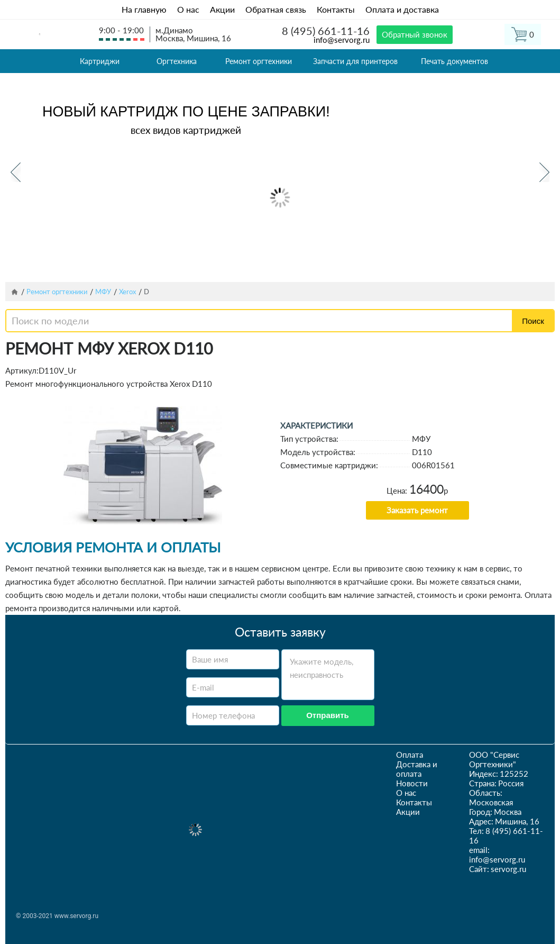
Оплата (410, 755)
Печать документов (455, 61)
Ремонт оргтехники (259, 61)
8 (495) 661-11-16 (326, 31)
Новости (412, 783)
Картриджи (100, 61)
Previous (16, 172)
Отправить (328, 715)
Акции (222, 9)
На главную (144, 9)
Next (544, 172)
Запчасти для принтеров (355, 61)
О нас (188, 9)
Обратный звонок (415, 34)
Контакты (336, 9)
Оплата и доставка (402, 9)
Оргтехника (177, 61)
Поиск (533, 321)
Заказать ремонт (417, 510)
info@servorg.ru (342, 40)
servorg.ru (508, 869)
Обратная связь (276, 9)
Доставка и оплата (417, 769)
